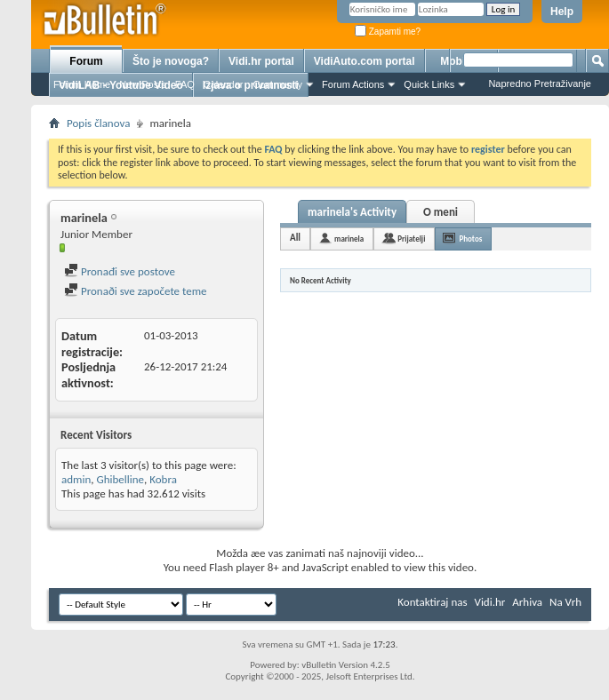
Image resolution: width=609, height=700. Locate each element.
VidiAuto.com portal (365, 61)
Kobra (163, 479)
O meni (441, 212)
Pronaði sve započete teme (136, 291)
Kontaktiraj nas (432, 602)
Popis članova (98, 123)
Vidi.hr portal (261, 61)
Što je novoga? (171, 61)
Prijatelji (411, 239)
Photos (470, 239)
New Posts (143, 84)
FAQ (185, 84)
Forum (86, 61)
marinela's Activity (352, 212)
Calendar (224, 84)
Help (562, 12)
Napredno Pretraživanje (540, 84)
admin (76, 479)
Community (277, 84)
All (295, 238)
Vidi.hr (490, 602)
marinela (349, 239)
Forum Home (82, 84)
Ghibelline (120, 479)
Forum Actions (353, 84)
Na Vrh (565, 602)
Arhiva (527, 602)
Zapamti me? (388, 32)
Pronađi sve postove (120, 271)
